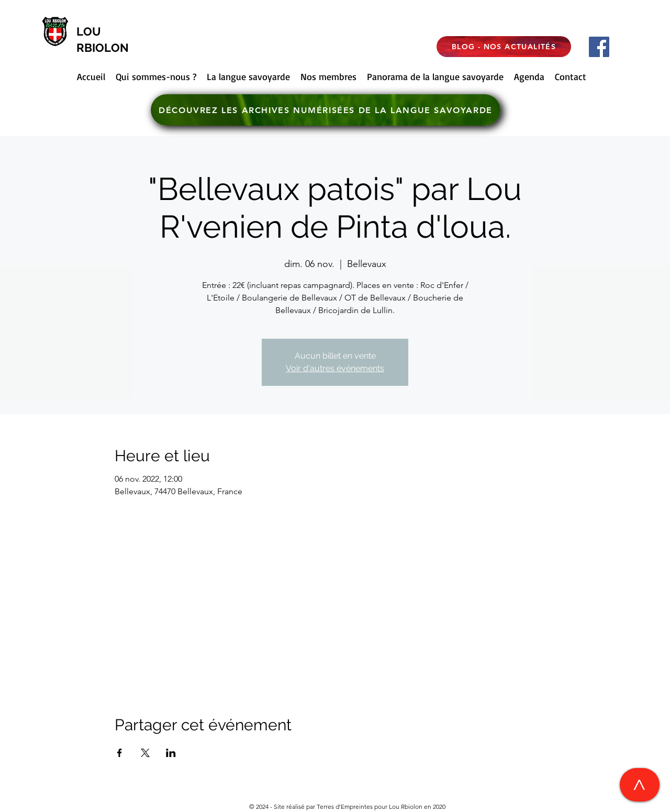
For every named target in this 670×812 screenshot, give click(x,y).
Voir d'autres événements (335, 368)
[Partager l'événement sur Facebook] (120, 753)
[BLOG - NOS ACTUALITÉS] (504, 47)
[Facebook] (599, 47)
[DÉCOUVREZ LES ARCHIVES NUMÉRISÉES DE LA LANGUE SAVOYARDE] (326, 110)
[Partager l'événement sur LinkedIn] (171, 753)
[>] (640, 785)
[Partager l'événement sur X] (145, 753)
